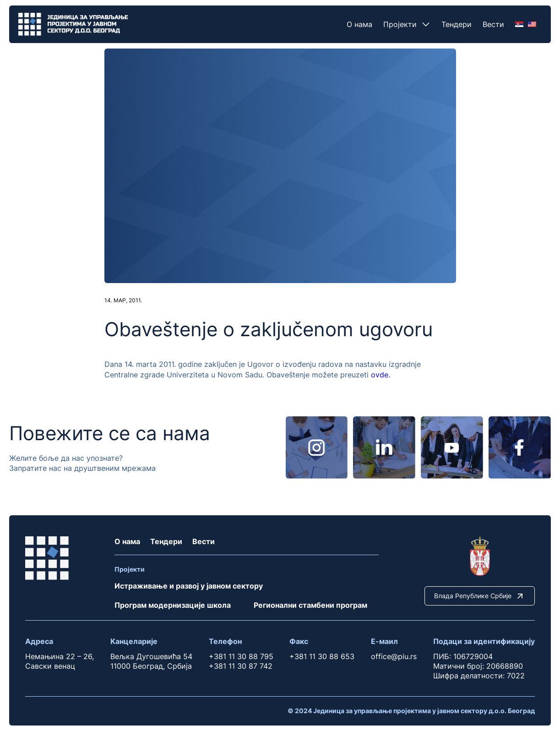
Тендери (457, 24)
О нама (359, 24)
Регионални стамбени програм (310, 605)
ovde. (381, 375)
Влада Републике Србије (480, 596)
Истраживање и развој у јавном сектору (189, 586)
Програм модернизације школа (173, 605)
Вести (493, 24)
